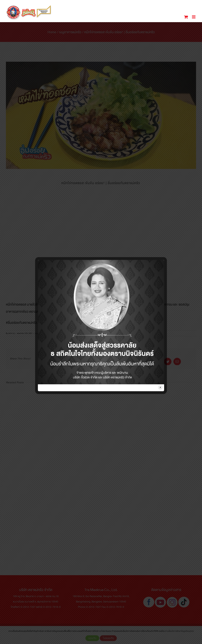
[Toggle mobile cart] (186, 17)
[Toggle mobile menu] (194, 17)
